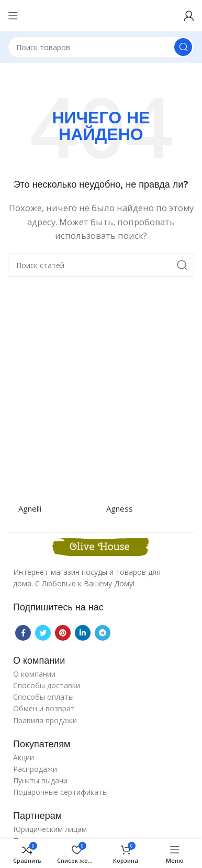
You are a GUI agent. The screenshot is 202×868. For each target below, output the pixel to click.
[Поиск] (101, 47)
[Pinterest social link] (63, 633)
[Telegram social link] (103, 633)
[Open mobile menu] (13, 16)
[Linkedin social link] (83, 633)
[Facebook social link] (23, 633)
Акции (24, 757)
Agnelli (30, 508)
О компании (34, 674)
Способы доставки (47, 685)
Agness (120, 508)
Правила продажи (45, 720)
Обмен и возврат (44, 708)
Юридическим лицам (50, 829)
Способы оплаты (43, 697)
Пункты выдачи (40, 780)
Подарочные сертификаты (60, 792)
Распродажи (35, 769)
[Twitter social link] (43, 633)
